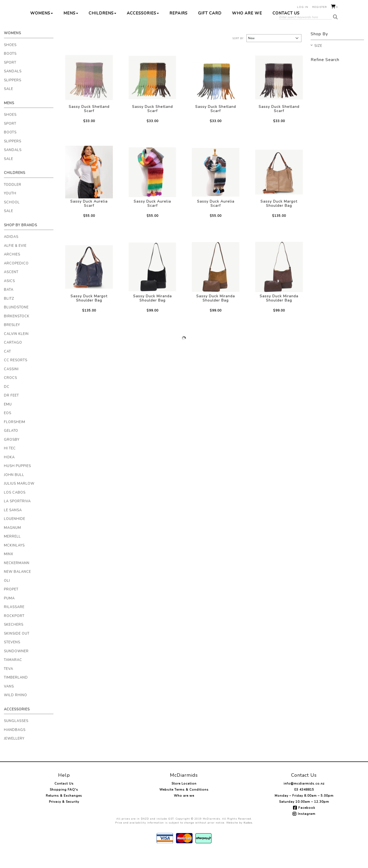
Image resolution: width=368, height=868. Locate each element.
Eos (8, 430)
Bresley (12, 342)
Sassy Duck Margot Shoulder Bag (279, 220)
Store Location (184, 800)
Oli (7, 597)
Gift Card (210, 30)
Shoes (10, 62)
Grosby (12, 456)
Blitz (9, 315)
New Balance (17, 588)
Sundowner (16, 668)
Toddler (13, 201)
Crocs (11, 394)
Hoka (9, 474)
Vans (9, 703)
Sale (9, 106)
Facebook (307, 824)
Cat (7, 368)
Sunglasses (16, 737)
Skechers (14, 641)
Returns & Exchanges (64, 812)
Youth (10, 210)
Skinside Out (17, 650)
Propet (11, 606)
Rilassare (14, 624)
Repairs (178, 30)
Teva (9, 685)
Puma (9, 615)
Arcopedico (16, 280)
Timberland (16, 694)
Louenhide (15, 535)
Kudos (248, 839)
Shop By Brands (21, 242)
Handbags (15, 746)
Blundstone (16, 324)
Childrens (102, 30)
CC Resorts (16, 377)
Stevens (12, 659)
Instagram (307, 830)
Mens (71, 30)
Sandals (13, 88)
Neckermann (17, 580)
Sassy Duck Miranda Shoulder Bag (152, 315)
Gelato (11, 447)
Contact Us (286, 30)
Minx (9, 571)
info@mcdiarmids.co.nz (304, 800)
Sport (10, 79)
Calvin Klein (16, 350)
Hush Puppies (17, 483)
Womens (42, 30)
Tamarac (13, 676)
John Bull (14, 491)
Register (320, 7)
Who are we (247, 30)
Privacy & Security (64, 818)
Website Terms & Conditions (184, 806)
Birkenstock (17, 333)
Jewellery (14, 755)
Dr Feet (11, 412)
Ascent (11, 289)
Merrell (12, 553)
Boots (10, 70)
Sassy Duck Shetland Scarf (89, 125)
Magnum (12, 544)
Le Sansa (13, 527)
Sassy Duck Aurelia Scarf (89, 220)
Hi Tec (10, 465)
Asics (9, 298)
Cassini (11, 386)
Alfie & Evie (15, 262)
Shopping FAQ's (64, 806)
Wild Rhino (16, 712)
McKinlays (14, 562)
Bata (9, 306)
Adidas (11, 253)
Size (318, 63)
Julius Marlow (19, 500)
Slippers (13, 97)
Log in (303, 7)
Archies (12, 271)
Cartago (13, 359)
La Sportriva (17, 518)
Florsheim (15, 439)
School (12, 219)
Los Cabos (15, 509)
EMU (8, 421)
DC (7, 403)
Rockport (14, 633)
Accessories (143, 30)
